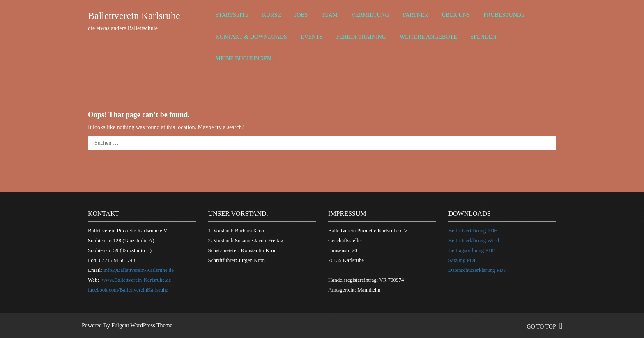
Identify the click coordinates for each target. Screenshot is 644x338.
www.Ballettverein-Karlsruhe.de (137, 280)
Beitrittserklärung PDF (473, 230)
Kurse (271, 15)
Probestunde (504, 15)
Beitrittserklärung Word (474, 240)
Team (330, 15)
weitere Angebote (428, 37)
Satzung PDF (463, 260)
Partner (416, 15)
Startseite (232, 15)
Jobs (301, 15)
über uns (456, 15)
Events (312, 37)
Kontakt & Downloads (251, 37)
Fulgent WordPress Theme (142, 325)
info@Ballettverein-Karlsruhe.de (139, 270)
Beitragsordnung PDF (472, 250)
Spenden (483, 37)
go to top (544, 327)
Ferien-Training (361, 37)
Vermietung (370, 15)
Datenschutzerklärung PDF (477, 270)
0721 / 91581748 (117, 260)
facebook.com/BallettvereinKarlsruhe (128, 290)
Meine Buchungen (244, 59)
